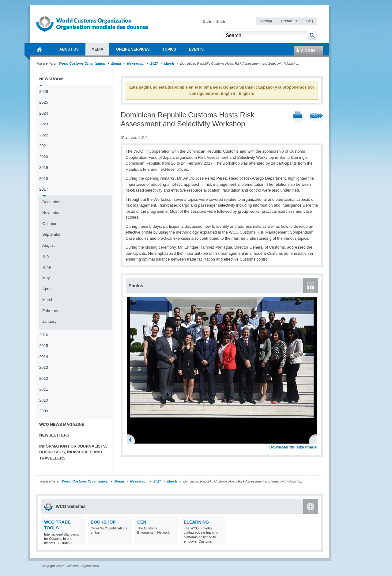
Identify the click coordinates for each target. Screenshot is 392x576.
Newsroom (136, 63)
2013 (44, 367)
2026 (44, 92)
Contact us (289, 21)
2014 (44, 357)
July (46, 256)
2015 (44, 346)
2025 (44, 102)
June (47, 267)
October (49, 224)
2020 (44, 157)
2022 (44, 135)
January (49, 321)
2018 (44, 179)
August (48, 245)
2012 (44, 378)
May (46, 278)
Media (116, 63)
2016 (44, 335)
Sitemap (266, 21)
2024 (44, 113)
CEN (142, 522)
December (51, 202)
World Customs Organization (82, 63)
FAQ (310, 21)
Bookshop (103, 522)
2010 (44, 400)
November (51, 213)
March (169, 63)
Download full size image (293, 447)
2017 (154, 63)
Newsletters (54, 435)
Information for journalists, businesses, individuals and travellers (73, 452)
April (46, 289)
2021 (44, 146)
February (50, 311)
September (52, 234)
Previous (132, 441)
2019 (44, 168)
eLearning (196, 522)
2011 (44, 389)
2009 (44, 411)
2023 (44, 124)
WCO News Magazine (62, 424)
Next (315, 441)
